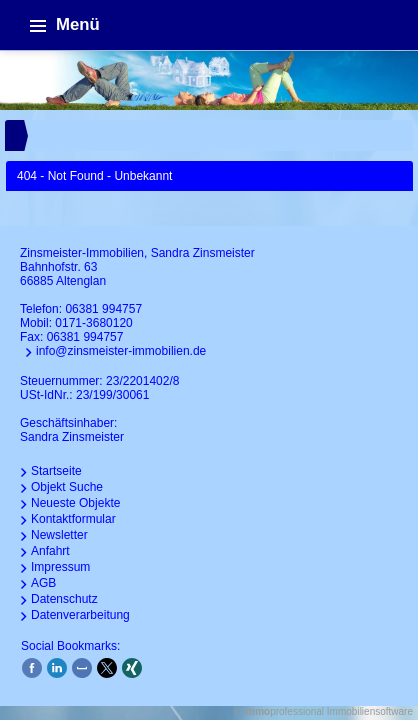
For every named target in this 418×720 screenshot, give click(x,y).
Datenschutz (64, 599)
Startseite (56, 471)
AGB (43, 583)
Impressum (60, 567)
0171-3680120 (93, 323)
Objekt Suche (67, 487)
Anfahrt (50, 551)
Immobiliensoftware (370, 711)
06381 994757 (103, 309)
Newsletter (59, 535)
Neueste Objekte (75, 503)
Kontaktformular (73, 519)
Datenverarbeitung (80, 615)
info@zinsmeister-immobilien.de (121, 351)
